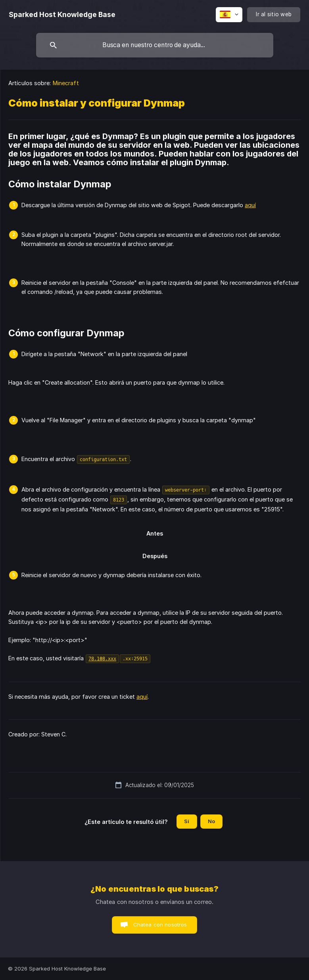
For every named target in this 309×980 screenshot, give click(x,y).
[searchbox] (155, 45)
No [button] (211, 821)
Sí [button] (187, 821)
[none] (62, 15)
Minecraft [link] (66, 83)
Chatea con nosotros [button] (160, 925)
